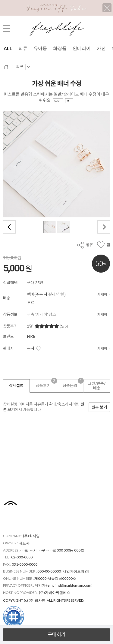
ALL (8, 48)
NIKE (31, 336)
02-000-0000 (22, 557)
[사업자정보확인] (75, 571)
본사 (31, 348)
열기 (56, 622)
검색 (105, 28)
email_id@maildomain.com (69, 585)
